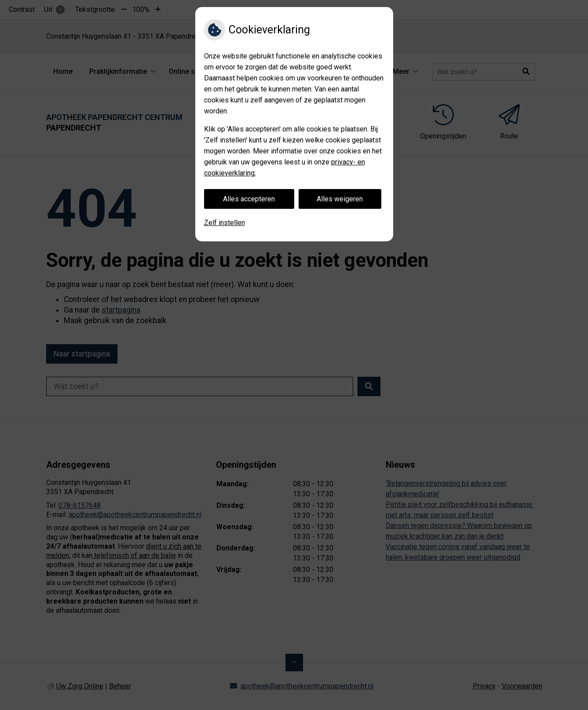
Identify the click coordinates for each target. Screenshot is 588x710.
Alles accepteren (249, 199)
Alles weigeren (340, 199)
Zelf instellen (225, 223)
